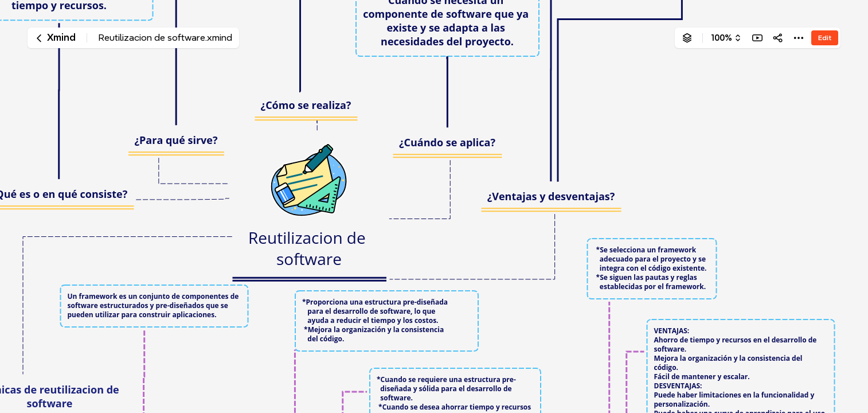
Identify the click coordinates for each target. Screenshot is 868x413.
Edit (825, 38)
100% (722, 38)
